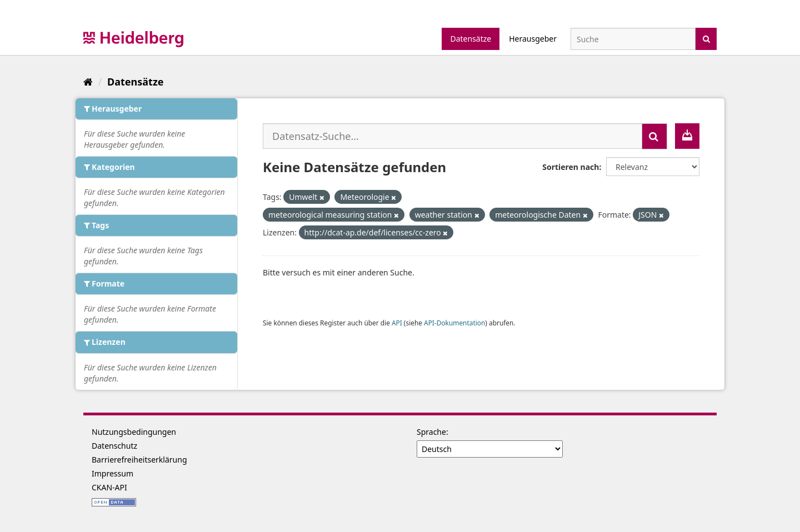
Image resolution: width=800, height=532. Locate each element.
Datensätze (471, 39)
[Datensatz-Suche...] (452, 136)
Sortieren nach (571, 167)
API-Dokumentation (454, 323)
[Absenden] (706, 38)
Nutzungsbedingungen (134, 432)
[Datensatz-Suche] (633, 39)
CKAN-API (109, 487)
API (397, 323)
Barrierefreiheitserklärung (139, 460)
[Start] (88, 82)
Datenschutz (114, 446)
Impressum (112, 473)
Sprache (431, 432)
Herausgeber (533, 39)
